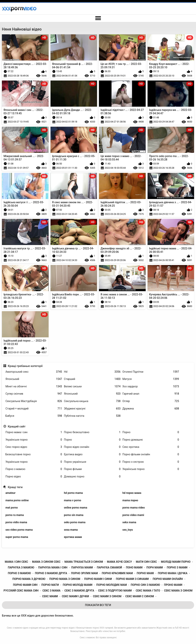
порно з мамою (19, 573)
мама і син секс (16, 562)
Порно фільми (92, 469)
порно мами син (25, 585)
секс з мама (51, 591)
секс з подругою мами (115, 591)
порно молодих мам (111, 585)
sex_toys (128, 530)
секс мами (50, 596)
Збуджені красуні (92, 409)
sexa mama (71, 530)
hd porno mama (73, 493)
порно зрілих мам (84, 573)
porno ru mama (15, 515)
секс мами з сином (107, 596)
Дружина (151, 409)
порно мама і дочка (173, 573)
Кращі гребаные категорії (25, 366)
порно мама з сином (65, 579)
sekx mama (129, 522)
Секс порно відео (34, 447)
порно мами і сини (98, 579)
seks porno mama (75, 522)
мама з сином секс (46, 562)
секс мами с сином (140, 596)
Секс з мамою (87, 638)
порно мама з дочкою (29, 579)
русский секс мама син (21, 591)
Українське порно (34, 440)
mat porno (12, 508)
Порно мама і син (34, 432)
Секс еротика (151, 447)
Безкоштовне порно (34, 454)
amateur (10, 493)
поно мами (134, 567)
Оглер (151, 401)
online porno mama (76, 508)
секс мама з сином (178, 591)
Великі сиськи (92, 386)
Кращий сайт (17, 426)
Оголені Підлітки (151, 372)
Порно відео (34, 477)
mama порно (130, 500)
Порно (151, 432)
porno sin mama (74, 515)
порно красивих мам (117, 573)
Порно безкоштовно (92, 432)
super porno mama (17, 537)
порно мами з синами (132, 579)
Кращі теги (15, 487)
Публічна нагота (92, 416)
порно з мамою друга (51, 573)
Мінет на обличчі (34, 386)
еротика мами (73, 537)
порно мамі (145, 573)
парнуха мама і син (53, 567)
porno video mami (133, 515)
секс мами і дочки (75, 596)
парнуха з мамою (21, 567)
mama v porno (73, 500)
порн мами (155, 567)
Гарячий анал (151, 394)
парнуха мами (82, 567)
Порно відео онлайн (92, 447)
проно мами (173, 585)
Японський (34, 379)
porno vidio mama (16, 522)
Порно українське (92, 462)
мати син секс (146, 562)
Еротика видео (92, 454)
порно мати (50, 585)
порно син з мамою (145, 585)
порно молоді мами (78, 585)
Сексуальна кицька (92, 401)
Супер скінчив (34, 394)
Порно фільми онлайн (151, 454)
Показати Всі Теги (98, 605)
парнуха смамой (109, 567)
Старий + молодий (34, 409)
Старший (92, 379)
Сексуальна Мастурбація (34, 401)
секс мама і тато (148, 591)
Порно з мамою (34, 469)
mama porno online (17, 500)
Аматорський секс (34, 372)
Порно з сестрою (151, 462)
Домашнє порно (92, 477)
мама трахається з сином (84, 562)
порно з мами (177, 567)
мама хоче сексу (119, 562)
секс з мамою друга (79, 591)
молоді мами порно (176, 562)
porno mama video (134, 508)
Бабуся (34, 416)
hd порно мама (132, 493)
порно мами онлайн (168, 579)
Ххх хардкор (151, 386)
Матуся (151, 379)
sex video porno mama (19, 530)
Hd (92, 372)
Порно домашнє (151, 440)
